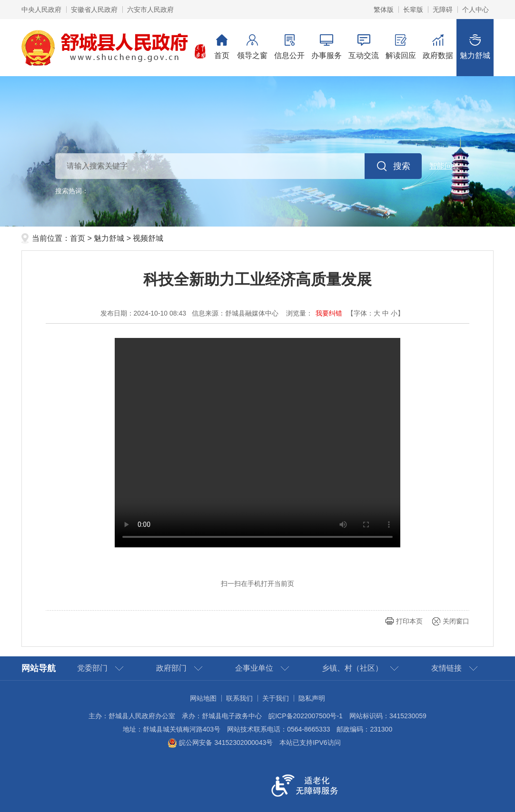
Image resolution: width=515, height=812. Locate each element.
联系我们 (239, 698)
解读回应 (401, 47)
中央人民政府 (41, 10)
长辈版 (413, 10)
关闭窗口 (456, 621)
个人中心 (475, 10)
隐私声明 (312, 698)
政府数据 (438, 47)
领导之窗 (252, 47)
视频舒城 (148, 238)
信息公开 (289, 47)
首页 (222, 47)
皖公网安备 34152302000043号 (220, 743)
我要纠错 (329, 313)
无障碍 (443, 10)
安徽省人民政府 (94, 10)
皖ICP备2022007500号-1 (306, 716)
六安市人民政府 (150, 10)
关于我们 (276, 698)
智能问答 (445, 166)
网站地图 (203, 698)
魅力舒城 (475, 47)
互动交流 (364, 47)
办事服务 (327, 47)
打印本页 (409, 621)
